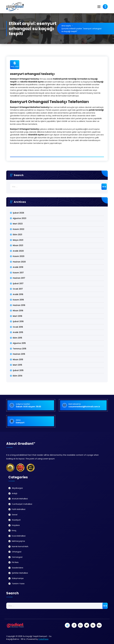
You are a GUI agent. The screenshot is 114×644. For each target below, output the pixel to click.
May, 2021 (15, 64)
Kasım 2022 (18, 229)
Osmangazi (17, 557)
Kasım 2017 (18, 273)
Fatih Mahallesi (19, 509)
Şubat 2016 (18, 321)
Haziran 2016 (19, 305)
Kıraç (14, 530)
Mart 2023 (18, 224)
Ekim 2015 (17, 338)
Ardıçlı (14, 493)
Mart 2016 (17, 316)
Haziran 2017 (19, 278)
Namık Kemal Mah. (20, 546)
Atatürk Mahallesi (20, 499)
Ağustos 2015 (19, 343)
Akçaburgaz (17, 488)
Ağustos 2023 (20, 218)
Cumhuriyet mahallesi (22, 504)
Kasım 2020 (19, 256)
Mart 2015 (17, 365)
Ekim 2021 (17, 235)
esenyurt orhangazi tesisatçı (32, 74)
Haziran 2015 (19, 354)
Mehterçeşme (18, 541)
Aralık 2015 (18, 332)
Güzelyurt (16, 520)
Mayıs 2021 (18, 240)
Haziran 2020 (19, 262)
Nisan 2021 (18, 245)
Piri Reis (15, 562)
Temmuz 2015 (20, 349)
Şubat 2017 (18, 283)
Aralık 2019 (18, 267)
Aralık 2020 (18, 251)
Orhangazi (17, 552)
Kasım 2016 (18, 300)
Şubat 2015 (18, 370)
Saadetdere (17, 568)
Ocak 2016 (18, 327)
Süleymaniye (18, 578)
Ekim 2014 (18, 376)
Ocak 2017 (18, 289)
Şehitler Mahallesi (20, 573)
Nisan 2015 (18, 360)
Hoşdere (16, 525)
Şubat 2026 (18, 213)
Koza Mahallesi (19, 536)
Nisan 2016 (18, 311)
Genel (15, 515)
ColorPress (43, 639)
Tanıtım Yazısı (18, 584)
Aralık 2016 (18, 294)
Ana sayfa (66, 26)
